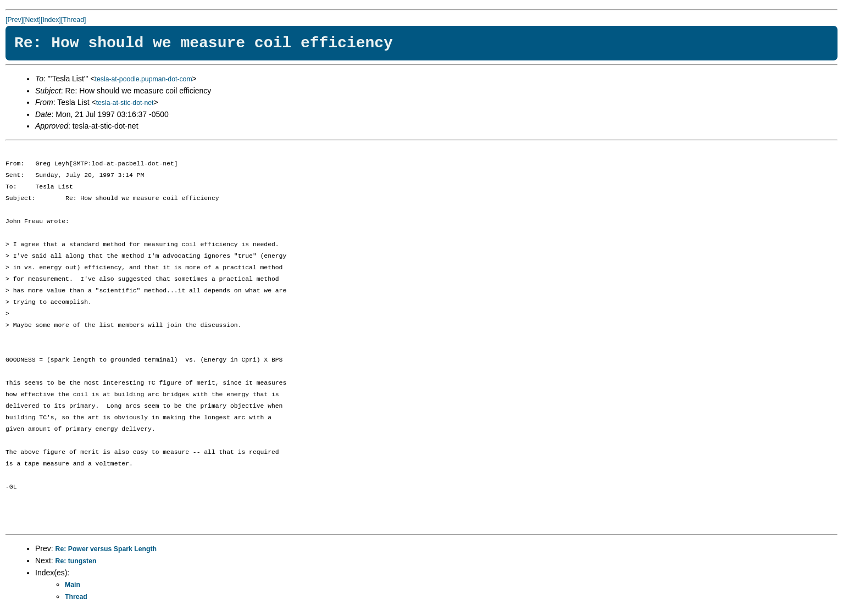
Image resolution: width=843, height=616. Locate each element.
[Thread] (74, 20)
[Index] (51, 20)
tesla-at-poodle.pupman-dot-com (144, 79)
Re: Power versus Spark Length (106, 549)
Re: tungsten (76, 561)
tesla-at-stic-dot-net (125, 103)
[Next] (32, 20)
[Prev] (14, 20)
